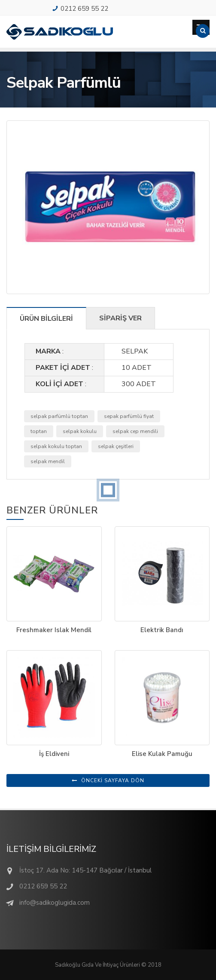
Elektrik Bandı (162, 630)
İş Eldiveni (54, 754)
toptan (39, 431)
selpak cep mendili (135, 431)
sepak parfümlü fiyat (129, 416)
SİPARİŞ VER (120, 318)
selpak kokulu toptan (56, 446)
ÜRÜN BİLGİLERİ (46, 319)
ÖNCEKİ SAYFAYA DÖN (108, 780)
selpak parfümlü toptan (59, 416)
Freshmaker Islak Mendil (54, 630)
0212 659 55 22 (84, 9)
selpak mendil (48, 461)
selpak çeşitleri (116, 446)
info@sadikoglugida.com (55, 903)
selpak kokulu (80, 431)
